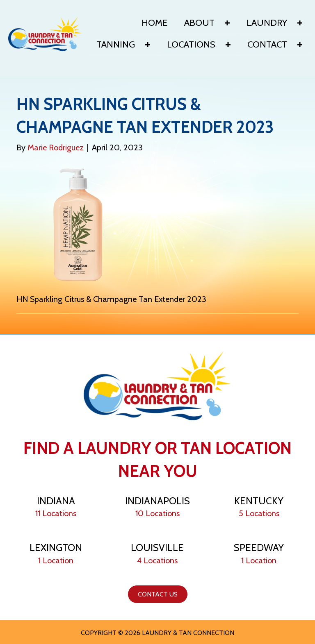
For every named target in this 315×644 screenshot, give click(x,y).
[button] (227, 23)
